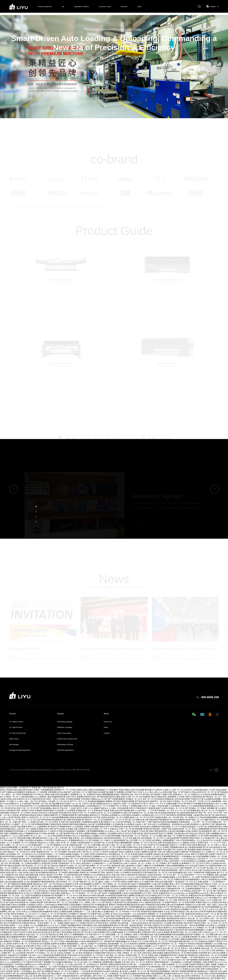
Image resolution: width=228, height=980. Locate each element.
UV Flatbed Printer (16, 722)
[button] (105, 113)
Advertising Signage (65, 722)
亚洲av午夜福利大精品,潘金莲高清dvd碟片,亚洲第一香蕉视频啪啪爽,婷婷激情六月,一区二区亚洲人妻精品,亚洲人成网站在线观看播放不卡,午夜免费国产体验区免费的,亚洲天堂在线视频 (72, 790)
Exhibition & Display (65, 727)
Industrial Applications (65, 750)
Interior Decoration (64, 733)
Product (13, 714)
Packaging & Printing (65, 744)
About (139, 6)
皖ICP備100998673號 (81, 770)
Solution (61, 714)
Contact (107, 733)
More (112, 63)
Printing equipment (45, 6)
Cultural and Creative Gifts (67, 739)
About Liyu (108, 722)
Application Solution (81, 6)
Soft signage (14, 744)
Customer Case (105, 6)
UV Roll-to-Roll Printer (18, 733)
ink (63, 6)
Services (124, 6)
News (106, 727)
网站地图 (148, 790)
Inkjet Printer (14, 739)
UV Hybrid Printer (16, 727)
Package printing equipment (20, 750)
